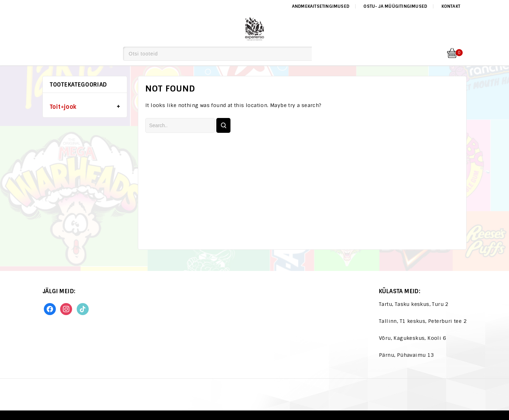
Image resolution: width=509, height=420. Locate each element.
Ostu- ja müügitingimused (395, 6)
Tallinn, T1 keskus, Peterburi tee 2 (423, 321)
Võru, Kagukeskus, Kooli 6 (413, 338)
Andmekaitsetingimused (321, 6)
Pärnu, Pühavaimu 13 (406, 355)
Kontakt (451, 6)
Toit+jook (63, 107)
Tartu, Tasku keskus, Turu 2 (414, 304)
